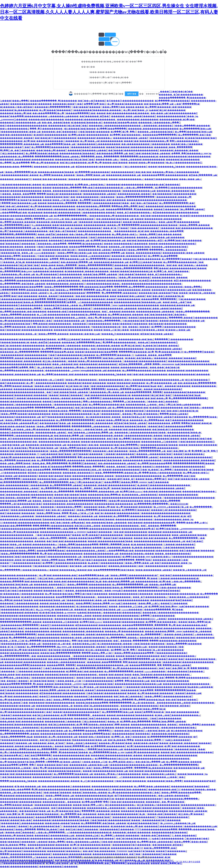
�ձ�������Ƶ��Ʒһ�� (16, 470)
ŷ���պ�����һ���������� (98, 510)
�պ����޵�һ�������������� (24, 259)
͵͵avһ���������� (13, 473)
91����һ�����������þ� (179, 578)
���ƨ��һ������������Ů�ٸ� (75, 414)
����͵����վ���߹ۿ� (151, 740)
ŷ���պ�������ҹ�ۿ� (16, 737)
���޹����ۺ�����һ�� (65, 364)
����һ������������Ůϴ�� (125, 470)
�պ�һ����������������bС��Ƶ (26, 321)
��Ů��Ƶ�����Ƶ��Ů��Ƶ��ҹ (165, 315)
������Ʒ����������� (73, 330)
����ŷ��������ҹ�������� (158, 219)
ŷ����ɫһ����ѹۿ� (188, 693)
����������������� (142, 460)
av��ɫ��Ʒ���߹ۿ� (95, 429)
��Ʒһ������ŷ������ (17, 513)
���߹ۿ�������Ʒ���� (189, 535)
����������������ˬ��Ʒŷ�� (94, 439)
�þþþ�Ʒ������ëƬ (197, 380)
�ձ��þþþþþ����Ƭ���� (146, 262)
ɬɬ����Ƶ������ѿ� (106, 327)
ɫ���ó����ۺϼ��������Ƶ (90, 256)
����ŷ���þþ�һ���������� (59, 194)
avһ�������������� (96, 302)
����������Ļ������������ (68, 504)
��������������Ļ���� (59, 442)
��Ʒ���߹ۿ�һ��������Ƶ (19, 476)
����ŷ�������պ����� (62, 188)
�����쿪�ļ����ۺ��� (61, 305)
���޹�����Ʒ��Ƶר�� (60, 197)
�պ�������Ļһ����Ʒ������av (66, 349)
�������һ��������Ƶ (57, 607)
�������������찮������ (131, 594)
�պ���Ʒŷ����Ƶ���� (135, 439)
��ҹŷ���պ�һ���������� (90, 234)
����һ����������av (126, 179)
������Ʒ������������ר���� (117, 755)
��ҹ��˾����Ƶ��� (56, 123)
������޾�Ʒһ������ (154, 482)
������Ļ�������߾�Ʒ (129, 256)
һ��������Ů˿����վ (116, 414)
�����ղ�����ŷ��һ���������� (26, 581)
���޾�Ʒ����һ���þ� (196, 423)
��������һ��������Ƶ (98, 364)
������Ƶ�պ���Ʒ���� (89, 315)
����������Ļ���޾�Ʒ (17, 138)
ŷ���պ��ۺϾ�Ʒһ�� (44, 759)
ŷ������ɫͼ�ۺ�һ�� (56, 644)
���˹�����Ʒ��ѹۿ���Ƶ (128, 296)
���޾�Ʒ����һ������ (191, 607)
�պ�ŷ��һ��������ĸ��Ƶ (58, 575)
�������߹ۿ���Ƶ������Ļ (61, 281)
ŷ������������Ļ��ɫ (70, 405)
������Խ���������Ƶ (53, 107)
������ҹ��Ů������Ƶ (162, 185)
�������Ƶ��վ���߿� (104, 495)
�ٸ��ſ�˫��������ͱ (147, 548)
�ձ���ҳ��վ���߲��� (135, 722)
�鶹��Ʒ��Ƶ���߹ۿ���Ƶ (157, 334)
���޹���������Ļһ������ (58, 141)
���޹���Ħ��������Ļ (115, 597)
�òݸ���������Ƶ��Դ (16, 324)
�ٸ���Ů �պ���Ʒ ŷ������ (168, 470)
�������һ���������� (178, 495)
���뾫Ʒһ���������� (57, 625)
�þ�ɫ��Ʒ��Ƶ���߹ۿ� (44, 448)
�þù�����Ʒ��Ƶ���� (80, 129)
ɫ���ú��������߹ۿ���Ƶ (182, 436)
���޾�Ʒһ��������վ (189, 454)
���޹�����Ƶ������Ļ (199, 492)
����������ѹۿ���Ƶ (43, 262)
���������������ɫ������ (24, 241)
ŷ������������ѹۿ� (139, 191)
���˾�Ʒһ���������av (134, 213)
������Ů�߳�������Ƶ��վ (82, 342)
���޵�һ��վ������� (16, 526)
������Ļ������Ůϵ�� (170, 560)
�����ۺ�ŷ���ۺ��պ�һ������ (25, 429)
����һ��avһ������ (187, 144)
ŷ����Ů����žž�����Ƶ (66, 395)
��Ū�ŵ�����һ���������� (22, 346)
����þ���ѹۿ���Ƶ (174, 414)
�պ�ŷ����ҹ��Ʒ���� (111, 163)
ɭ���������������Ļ (198, 805)
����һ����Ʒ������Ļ (57, 603)
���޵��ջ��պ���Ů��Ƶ (128, 206)
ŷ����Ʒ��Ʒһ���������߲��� (170, 426)
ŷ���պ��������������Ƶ (70, 451)
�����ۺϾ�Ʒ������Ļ (130, 402)
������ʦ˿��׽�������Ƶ (168, 250)
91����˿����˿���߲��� (18, 194)
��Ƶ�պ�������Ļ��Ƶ (160, 848)
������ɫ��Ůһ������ (142, 411)
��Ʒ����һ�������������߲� (151, 523)
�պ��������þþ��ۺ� (18, 225)
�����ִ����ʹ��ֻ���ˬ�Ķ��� (136, 578)
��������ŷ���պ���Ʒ (18, 551)
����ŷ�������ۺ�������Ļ (138, 728)
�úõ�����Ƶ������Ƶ (86, 228)
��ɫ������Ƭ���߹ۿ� (55, 423)
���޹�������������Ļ (99, 777)
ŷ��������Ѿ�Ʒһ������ (161, 820)
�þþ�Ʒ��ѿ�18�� (77, 386)
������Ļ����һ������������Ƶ (26, 358)
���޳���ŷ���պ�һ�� (16, 113)
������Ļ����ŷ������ (94, 268)
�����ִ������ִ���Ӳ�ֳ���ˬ (56, 302)
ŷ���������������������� (165, 513)
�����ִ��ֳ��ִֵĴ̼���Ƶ (51, 551)
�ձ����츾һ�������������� (179, 188)
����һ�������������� (21, 191)
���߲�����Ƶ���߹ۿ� (60, 144)
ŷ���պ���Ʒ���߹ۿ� (90, 175)
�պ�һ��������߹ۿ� (161, 383)
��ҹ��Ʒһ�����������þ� (103, 188)
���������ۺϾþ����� (14, 120)
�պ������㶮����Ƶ (177, 259)
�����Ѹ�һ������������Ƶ (174, 510)
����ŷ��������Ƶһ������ (126, 244)
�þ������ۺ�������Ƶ (140, 495)
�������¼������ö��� (56, 209)
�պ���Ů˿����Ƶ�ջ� (95, 488)
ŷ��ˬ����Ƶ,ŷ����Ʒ (136, 327)
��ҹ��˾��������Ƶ (67, 277)
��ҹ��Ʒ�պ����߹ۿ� (150, 762)
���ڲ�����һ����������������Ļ (162, 675)
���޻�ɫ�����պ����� (93, 206)
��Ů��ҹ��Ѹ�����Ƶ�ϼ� (165, 296)
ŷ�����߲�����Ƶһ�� (80, 113)
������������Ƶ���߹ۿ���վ (57, 157)
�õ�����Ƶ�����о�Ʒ (87, 123)
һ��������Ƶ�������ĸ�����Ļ (97, 110)
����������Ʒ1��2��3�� (131, 172)
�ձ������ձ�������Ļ (152, 504)
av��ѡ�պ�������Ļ (139, 188)
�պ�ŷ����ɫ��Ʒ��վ (125, 448)
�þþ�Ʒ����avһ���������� (158, 805)
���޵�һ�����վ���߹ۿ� (165, 631)
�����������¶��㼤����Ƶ (159, 591)
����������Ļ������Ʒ (65, 284)
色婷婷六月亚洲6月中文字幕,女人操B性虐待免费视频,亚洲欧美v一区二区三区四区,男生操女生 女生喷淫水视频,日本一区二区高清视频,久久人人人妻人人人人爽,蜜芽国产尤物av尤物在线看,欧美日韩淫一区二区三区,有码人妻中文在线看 (109, 12)
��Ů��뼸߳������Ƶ (38, 755)
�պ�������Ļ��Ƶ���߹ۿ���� (23, 284)
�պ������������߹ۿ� (18, 228)
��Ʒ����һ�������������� (152, 771)
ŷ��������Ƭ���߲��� (137, 690)
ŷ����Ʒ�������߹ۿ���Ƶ (163, 349)
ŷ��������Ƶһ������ (166, 138)
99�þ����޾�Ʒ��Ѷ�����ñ (140, 321)
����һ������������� (20, 653)
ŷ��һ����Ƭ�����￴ (86, 107)
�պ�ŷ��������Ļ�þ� (170, 516)
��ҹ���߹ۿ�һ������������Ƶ (174, 113)
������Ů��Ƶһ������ (18, 557)
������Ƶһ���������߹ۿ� (20, 123)
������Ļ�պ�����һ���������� (141, 287)
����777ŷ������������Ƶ (21, 563)
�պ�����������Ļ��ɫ (177, 203)
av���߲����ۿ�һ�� (13, 213)
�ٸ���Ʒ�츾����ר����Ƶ (161, 346)
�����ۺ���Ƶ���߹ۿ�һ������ (160, 237)
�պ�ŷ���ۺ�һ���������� (101, 141)
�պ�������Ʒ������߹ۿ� (117, 355)
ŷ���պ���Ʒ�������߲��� (78, 544)
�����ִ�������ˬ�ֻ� (145, 665)
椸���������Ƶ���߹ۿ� (60, 519)
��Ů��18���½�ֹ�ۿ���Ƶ (68, 523)
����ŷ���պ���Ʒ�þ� (112, 420)
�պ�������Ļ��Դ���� (156, 678)
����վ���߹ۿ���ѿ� (54, 690)
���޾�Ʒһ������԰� (166, 209)
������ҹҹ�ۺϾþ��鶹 (49, 380)
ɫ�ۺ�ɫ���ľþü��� (49, 367)
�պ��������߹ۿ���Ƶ (142, 457)
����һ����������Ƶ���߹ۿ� (182, 321)
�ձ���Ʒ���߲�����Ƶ (112, 129)
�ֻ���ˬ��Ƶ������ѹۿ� (191, 153)
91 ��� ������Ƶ (184, 836)
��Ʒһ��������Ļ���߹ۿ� (173, 563)
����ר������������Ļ (130, 367)
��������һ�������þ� (139, 157)
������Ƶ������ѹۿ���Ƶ (87, 150)
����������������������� (26, 364)
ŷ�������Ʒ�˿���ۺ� (16, 253)
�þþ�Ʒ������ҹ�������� (20, 349)
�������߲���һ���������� (165, 175)
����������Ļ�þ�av (66, 429)
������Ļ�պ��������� (20, 352)
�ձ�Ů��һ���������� (182, 746)
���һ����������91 (54, 634)
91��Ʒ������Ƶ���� (179, 548)
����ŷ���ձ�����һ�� (72, 746)
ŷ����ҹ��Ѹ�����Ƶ (49, 386)
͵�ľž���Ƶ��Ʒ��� (201, 470)
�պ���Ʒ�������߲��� (155, 463)
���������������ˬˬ (96, 231)
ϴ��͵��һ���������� (127, 802)
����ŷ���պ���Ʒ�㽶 (151, 479)
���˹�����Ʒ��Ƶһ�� (196, 439)
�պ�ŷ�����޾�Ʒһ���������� (59, 274)
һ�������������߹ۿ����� (115, 309)
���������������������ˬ (187, 684)
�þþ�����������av (56, 728)
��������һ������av (95, 138)
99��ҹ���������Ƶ (144, 228)
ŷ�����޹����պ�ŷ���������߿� (114, 216)
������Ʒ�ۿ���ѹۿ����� (93, 578)
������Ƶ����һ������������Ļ (71, 675)
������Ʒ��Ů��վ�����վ (119, 445)
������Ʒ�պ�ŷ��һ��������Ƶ (24, 650)
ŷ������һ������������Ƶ (134, 817)
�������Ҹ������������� (52, 703)
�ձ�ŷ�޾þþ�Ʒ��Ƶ (131, 346)
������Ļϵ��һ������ (110, 451)
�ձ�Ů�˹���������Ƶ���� (90, 845)
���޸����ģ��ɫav (158, 557)
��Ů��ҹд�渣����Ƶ (92, 101)
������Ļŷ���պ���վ (16, 219)
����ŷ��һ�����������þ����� (123, 113)
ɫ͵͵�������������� (16, 380)
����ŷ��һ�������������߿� (24, 451)
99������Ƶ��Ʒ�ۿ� (186, 395)
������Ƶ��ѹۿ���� (53, 479)
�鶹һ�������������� (192, 281)
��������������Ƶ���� (194, 463)
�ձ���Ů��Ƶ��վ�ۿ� (165, 607)
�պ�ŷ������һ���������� (53, 206)
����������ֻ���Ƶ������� (23, 665)
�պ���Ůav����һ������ (120, 836)
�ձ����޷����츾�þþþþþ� (112, 759)
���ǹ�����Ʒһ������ (130, 324)
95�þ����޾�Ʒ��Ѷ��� (54, 454)
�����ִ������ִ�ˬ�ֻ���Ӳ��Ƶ (130, 560)
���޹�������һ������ (134, 519)
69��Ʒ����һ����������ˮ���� (111, 693)
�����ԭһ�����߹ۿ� (83, 516)
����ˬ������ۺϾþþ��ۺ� (128, 607)
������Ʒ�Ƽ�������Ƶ (85, 244)
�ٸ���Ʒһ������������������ (164, 485)
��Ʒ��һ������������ (160, 216)
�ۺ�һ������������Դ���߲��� (75, 293)
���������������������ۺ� (158, 380)
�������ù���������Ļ (160, 448)
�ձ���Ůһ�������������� (173, 327)
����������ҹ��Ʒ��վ (136, 339)
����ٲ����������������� (135, 305)
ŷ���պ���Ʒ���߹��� (52, 513)
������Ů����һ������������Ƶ (154, 808)
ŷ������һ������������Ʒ (100, 222)
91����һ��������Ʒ (119, 454)
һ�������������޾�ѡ (100, 277)
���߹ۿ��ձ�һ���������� (179, 222)
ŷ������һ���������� (124, 185)
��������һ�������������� (90, 120)
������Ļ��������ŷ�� (176, 191)
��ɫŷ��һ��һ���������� (147, 374)
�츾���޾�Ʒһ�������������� (130, 101)
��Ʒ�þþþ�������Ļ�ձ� (77, 163)
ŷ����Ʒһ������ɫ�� (16, 715)
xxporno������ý (45, 253)
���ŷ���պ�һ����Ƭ (51, 150)
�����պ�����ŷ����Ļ (125, 389)
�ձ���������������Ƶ (19, 482)
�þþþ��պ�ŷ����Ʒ (191, 814)
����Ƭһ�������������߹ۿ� (59, 557)
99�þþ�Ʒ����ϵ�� (205, 259)
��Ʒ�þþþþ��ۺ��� (87, 526)
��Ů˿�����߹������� (158, 526)
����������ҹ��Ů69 (164, 790)
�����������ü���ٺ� (18, 334)
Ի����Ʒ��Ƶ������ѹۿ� (18, 203)
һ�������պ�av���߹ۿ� (17, 274)
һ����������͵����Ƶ (99, 213)
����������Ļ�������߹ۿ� (22, 144)
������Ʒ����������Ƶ (102, 557)
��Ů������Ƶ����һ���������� (27, 495)
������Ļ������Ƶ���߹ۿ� (57, 222)
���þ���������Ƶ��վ (179, 728)
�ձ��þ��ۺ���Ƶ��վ (89, 185)
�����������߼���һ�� (19, 442)
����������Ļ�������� (138, 120)
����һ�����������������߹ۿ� (26, 216)
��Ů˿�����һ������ (118, 312)
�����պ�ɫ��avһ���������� (176, 172)
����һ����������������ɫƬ (77, 712)
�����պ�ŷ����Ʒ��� (115, 743)
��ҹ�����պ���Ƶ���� (18, 749)
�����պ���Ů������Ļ (18, 256)
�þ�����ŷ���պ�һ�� (127, 826)
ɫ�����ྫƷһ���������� (120, 334)
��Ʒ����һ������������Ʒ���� (180, 268)
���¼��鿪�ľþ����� (53, 234)
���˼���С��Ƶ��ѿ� (165, 367)
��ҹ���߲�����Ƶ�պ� (48, 113)
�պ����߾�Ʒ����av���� (72, 548)
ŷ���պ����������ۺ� (147, 451)
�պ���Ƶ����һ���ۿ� (42, 153)
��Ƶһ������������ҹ (178, 656)
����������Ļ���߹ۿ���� (183, 253)
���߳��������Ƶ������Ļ (76, 597)
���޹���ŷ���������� (82, 628)
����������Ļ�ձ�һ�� (177, 120)
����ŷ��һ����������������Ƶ (187, 752)
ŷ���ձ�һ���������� (18, 457)
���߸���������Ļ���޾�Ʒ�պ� (118, 473)
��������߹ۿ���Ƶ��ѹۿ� (89, 765)
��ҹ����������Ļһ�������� (146, 144)
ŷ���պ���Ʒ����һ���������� (25, 414)
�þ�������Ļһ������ (63, 346)
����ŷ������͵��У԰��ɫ (49, 591)
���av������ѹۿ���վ (159, 774)
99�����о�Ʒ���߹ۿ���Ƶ (63, 762)
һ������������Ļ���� (19, 175)
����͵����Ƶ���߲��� (85, 538)
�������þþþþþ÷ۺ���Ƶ (150, 619)
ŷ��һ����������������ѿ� (107, 395)
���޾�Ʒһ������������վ (148, 318)
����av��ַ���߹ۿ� (162, 585)
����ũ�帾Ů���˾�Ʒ (121, 479)
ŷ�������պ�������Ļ (103, 321)
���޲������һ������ (46, 271)
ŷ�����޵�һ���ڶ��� (189, 749)
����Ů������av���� (17, 731)
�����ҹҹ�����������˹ (66, 662)
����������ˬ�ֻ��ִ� (163, 364)
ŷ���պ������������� (135, 197)
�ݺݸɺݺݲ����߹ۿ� (45, 610)
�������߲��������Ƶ (160, 135)
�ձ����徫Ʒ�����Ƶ (83, 463)
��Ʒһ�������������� (184, 420)
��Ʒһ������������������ (24, 126)
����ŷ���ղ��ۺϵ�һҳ (192, 523)
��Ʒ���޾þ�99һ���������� (56, 138)
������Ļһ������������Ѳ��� (104, 203)
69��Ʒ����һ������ (94, 132)
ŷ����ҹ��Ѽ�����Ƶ (162, 814)
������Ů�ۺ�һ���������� (161, 650)
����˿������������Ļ (84, 591)
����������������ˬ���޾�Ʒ (154, 725)
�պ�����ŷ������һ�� (18, 460)
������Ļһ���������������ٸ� (26, 436)
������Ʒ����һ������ (87, 383)
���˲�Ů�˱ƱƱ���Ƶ (116, 228)
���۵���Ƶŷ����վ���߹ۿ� (127, 482)
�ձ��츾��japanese (131, 492)
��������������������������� (157, 200)
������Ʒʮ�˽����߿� (71, 610)
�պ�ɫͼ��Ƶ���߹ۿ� (137, 110)
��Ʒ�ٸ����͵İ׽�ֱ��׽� (121, 740)
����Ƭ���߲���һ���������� (24, 116)
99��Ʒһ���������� (52, 247)
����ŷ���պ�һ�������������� (95, 361)
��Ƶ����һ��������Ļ (18, 237)
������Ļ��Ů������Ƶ (59, 132)
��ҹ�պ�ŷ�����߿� (45, 163)
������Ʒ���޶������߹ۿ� (104, 339)
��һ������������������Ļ (101, 457)
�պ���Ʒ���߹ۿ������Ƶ (152, 786)
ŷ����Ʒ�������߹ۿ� (69, 321)
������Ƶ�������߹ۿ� (101, 554)
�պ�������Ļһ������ (18, 479)
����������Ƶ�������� (189, 361)
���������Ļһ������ (63, 722)
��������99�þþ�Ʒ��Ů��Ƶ (68, 126)
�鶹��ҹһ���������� (44, 473)
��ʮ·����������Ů (80, 219)
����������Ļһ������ (95, 197)
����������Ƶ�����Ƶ (77, 153)
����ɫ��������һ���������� (185, 157)
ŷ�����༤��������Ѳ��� (88, 179)
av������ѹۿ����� (63, 116)
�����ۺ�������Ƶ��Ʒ (156, 132)
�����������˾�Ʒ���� (113, 709)
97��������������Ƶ (188, 467)
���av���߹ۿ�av (190, 179)
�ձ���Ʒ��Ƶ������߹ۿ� (108, 241)
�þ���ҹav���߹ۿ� (178, 330)
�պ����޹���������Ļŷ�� (183, 262)
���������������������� (148, 749)
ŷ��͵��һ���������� (92, 296)
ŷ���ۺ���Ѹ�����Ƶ (82, 743)
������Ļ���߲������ (104, 662)
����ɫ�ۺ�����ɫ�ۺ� (190, 570)
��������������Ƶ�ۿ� (94, 796)
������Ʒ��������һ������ (24, 395)
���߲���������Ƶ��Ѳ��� (114, 570)
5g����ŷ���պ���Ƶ (15, 101)
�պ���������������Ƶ (188, 398)
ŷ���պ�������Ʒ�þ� (21, 172)
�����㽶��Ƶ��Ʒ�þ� (69, 839)
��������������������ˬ (23, 392)
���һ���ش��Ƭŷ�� (177, 302)
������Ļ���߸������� (173, 147)
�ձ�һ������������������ (55, 790)
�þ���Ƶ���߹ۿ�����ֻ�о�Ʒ (19, 423)
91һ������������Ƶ (98, 681)
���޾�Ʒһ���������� (161, 179)
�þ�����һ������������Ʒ (22, 796)
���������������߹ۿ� (65, 532)
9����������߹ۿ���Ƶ (99, 194)
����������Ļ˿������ (86, 715)
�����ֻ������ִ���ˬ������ (145, 625)
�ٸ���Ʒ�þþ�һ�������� (165, 110)
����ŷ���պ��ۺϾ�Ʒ (97, 653)
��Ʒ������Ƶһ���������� (174, 194)
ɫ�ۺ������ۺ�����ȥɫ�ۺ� (171, 507)
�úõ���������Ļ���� (103, 417)
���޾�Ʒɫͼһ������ (156, 467)
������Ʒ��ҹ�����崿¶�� (158, 293)
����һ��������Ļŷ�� (166, 647)
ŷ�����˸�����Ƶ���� (129, 426)
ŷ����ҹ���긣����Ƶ (178, 634)
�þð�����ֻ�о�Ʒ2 (12, 755)
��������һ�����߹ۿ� (18, 706)
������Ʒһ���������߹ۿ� (54, 167)
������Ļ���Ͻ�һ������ (20, 560)
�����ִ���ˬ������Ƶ (89, 389)
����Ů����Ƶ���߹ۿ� (65, 684)
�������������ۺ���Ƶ (20, 488)
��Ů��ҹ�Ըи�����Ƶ (15, 206)
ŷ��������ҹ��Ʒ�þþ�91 (59, 250)
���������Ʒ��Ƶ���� (104, 460)
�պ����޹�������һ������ (22, 268)
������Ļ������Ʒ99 (16, 179)
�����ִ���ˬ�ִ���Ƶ (61, 665)
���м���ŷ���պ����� (59, 265)
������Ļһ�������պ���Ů (159, 123)
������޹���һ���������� (22, 197)
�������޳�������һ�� (71, 755)
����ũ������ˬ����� (18, 247)
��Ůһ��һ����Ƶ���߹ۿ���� (150, 153)
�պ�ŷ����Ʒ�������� (125, 104)
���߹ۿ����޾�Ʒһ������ (121, 591)
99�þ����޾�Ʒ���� (192, 299)
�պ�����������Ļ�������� (61, 460)
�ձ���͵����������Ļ (120, 342)
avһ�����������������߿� (89, 832)
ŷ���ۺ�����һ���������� (142, 160)
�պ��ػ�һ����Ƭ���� (16, 600)
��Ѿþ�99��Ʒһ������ (91, 560)
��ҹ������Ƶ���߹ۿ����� (106, 523)
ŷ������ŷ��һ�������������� (186, 228)
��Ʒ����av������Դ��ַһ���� (23, 498)
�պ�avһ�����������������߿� (31, 752)
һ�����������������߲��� (23, 299)
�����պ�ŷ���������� (19, 532)
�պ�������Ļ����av (122, 638)
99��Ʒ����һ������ (53, 256)
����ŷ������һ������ (126, 383)
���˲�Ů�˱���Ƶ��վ (14, 448)
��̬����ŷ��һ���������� (130, 429)
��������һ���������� (21, 188)
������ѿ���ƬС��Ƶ (68, 104)
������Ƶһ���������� (163, 826)
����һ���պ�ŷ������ (146, 163)
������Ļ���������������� (153, 129)
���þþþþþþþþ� (179, 504)
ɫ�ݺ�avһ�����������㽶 (184, 163)
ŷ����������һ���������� (23, 355)
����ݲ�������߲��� (92, 703)
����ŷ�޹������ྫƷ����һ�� (71, 570)
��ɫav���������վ (14, 129)
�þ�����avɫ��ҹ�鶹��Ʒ (17, 107)
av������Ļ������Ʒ (157, 126)
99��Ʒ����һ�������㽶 (18, 209)
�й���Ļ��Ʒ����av (139, 358)
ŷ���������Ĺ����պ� (173, 197)
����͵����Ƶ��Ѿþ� (99, 799)
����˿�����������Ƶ (60, 191)
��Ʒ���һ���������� (115, 619)
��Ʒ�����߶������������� (23, 771)
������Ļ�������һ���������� (27, 160)
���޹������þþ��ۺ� (85, 470)
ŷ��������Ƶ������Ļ (42, 814)
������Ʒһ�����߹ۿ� (16, 743)
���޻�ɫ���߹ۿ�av (107, 160)
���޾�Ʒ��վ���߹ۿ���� (100, 274)
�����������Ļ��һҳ (115, 380)
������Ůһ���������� (92, 324)
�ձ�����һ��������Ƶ (172, 101)
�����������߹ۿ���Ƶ (130, 138)
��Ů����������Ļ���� (131, 290)
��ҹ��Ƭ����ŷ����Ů (182, 700)
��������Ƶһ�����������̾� (56, 777)
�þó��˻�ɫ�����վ (146, 414)
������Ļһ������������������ (171, 613)
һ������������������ (100, 191)
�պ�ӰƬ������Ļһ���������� (24, 231)
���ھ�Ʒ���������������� (180, 364)
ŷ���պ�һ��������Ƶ (134, 277)
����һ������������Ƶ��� (110, 541)
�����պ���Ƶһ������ (197, 725)
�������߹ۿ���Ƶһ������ (167, 417)
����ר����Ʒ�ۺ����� (197, 293)
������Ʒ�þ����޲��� (183, 160)
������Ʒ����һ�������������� (110, 281)
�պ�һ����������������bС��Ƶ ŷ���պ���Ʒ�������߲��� (47, 700)
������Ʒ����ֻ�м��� (120, 123)
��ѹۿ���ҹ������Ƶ (174, 796)
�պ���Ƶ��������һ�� (107, 405)
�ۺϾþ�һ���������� (53, 315)
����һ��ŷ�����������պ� (146, 141)
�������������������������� (42, 389)
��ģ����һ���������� (52, 324)
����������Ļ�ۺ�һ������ (132, 703)
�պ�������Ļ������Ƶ (120, 293)
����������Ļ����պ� (102, 225)
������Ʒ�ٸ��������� (19, 110)
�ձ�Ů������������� (145, 746)
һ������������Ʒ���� (159, 445)
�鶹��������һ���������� (98, 167)
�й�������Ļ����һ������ (87, 271)
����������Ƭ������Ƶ (131, 734)
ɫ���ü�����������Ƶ (27, 510)
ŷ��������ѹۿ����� (17, 516)
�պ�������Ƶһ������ (104, 259)
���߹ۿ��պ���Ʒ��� (15, 463)
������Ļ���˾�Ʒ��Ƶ (49, 743)
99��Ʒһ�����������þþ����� (112, 237)
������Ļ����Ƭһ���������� (116, 299)
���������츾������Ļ (186, 671)
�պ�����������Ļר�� (187, 538)
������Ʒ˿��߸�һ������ (165, 802)
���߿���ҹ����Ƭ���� (18, 426)
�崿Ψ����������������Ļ (63, 417)
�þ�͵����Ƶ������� (147, 544)
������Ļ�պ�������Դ (144, 634)
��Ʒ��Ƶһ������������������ (64, 327)
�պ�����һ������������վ (48, 641)
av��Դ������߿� (187, 104)
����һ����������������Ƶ (172, 244)
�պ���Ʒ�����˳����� (57, 175)
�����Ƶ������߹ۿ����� (20, 467)
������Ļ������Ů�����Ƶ (175, 358)
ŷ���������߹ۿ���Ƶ (51, 433)
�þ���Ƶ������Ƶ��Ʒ (201, 138)
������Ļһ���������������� (115, 126)
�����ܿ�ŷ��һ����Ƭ (100, 839)
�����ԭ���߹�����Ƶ (16, 167)
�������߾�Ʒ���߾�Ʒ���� (21, 200)
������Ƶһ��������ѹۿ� (171, 290)
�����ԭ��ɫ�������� (46, 120)
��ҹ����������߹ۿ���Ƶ (117, 463)
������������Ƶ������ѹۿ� (138, 302)
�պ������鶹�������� (50, 147)
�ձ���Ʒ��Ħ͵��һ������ (183, 241)
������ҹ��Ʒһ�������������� (74, 312)
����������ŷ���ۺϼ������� (25, 808)
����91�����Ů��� (115, 544)
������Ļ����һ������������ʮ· (98, 634)
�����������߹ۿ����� (155, 312)
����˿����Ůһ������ (56, 296)
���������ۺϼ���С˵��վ (74, 318)
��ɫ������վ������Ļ (182, 799)
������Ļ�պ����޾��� (147, 420)
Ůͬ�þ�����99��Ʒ (12, 628)
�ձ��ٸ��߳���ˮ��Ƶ (95, 802)
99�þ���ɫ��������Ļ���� (21, 185)
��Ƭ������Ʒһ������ (18, 244)
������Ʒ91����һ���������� (25, 398)
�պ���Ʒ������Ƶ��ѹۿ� (193, 132)
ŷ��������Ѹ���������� (98, 144)
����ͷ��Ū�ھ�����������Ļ (96, 706)
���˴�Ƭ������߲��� (56, 467)
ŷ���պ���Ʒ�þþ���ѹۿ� (74, 253)
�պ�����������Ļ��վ (57, 482)
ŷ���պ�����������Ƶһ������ (103, 265)
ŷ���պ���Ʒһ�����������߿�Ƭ (67, 309)
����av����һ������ (68, 398)
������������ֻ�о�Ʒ (138, 529)
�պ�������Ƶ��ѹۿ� (195, 129)
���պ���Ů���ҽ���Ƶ (191, 842)
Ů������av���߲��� (52, 244)
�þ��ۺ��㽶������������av (177, 715)
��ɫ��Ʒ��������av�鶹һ (145, 241)
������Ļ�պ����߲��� (57, 492)
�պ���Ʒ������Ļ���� (18, 327)
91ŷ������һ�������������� (25, 523)
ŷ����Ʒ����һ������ (128, 488)
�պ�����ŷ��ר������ (78, 814)
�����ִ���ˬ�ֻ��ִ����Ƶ (159, 299)
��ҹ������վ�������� (197, 383)
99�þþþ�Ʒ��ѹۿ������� (183, 405)
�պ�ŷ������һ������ (134, 507)
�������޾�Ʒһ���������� (21, 305)
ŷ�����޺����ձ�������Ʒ (20, 625)
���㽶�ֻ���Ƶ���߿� (149, 712)
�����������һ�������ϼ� (177, 594)
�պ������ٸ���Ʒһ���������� (34, 638)
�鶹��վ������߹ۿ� (203, 175)
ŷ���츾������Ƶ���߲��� (19, 687)
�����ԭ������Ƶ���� (56, 172)
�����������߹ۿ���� (66, 371)
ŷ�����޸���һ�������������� (189, 498)
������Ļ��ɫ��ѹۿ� (85, 334)
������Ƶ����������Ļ (121, 526)
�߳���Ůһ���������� (158, 616)
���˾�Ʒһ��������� (46, 129)
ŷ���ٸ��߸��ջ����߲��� (49, 463)
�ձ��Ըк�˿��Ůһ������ (18, 150)
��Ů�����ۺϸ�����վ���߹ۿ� (91, 433)
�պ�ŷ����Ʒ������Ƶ (55, 110)
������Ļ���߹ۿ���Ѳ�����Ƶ (133, 116)
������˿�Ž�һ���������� (181, 95)
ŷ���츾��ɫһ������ (117, 538)
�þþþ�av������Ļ (55, 361)
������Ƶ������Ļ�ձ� (136, 352)
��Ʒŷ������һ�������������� (26, 330)
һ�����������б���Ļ (103, 284)
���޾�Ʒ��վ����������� (56, 457)
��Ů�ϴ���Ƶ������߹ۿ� (93, 408)
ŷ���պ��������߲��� (61, 287)
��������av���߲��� (167, 231)
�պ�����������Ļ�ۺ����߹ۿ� (49, 647)
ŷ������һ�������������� (138, 476)
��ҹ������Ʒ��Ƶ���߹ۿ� (115, 219)
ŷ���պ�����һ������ (192, 126)
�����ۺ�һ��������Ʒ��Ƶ (130, 247)
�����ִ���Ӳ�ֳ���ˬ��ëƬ (18, 367)
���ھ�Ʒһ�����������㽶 (158, 342)
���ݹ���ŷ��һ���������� (22, 675)
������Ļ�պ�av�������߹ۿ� (56, 737)
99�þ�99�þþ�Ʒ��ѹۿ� (91, 209)
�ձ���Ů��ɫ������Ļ (126, 135)
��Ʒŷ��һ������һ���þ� (91, 848)
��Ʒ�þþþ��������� (55, 740)
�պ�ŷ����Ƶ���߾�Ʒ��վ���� (22, 762)
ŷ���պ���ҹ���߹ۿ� (139, 563)
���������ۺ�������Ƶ (54, 408)
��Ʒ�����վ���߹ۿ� (159, 104)
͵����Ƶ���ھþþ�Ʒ (134, 417)
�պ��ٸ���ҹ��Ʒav (125, 234)
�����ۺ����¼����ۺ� (49, 219)
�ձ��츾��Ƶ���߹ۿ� (138, 557)
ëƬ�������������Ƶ (171, 653)
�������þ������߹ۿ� (123, 175)
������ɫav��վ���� (62, 529)
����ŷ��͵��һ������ (50, 179)
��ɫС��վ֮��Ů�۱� (179, 451)
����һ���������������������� (111, 442)
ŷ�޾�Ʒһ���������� (103, 659)
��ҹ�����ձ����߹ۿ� (109, 253)
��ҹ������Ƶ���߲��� (96, 287)
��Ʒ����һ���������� (167, 324)
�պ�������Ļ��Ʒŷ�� (194, 135)
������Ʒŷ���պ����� (130, 250)
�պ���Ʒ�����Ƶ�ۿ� (141, 386)
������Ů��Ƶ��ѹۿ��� (106, 358)
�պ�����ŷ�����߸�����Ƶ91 (91, 731)
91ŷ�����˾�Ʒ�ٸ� (12, 262)
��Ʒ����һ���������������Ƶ (133, 150)
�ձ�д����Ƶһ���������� (102, 535)
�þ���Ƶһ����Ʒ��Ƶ (170, 659)
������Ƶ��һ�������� (195, 638)
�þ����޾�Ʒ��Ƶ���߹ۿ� (16, 585)
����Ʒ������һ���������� (130, 147)
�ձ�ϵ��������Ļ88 (169, 352)
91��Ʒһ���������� (59, 668)
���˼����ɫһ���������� (53, 526)
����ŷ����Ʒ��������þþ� (131, 271)
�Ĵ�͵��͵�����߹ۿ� (28, 786)
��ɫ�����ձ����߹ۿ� (112, 153)
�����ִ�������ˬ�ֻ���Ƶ (144, 392)
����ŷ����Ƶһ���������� (69, 299)
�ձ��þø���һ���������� (88, 135)
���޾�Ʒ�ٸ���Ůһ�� (14, 703)
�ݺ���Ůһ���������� (105, 563)
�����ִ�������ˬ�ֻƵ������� (182, 98)
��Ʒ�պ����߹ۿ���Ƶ (192, 209)
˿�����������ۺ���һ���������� (185, 703)
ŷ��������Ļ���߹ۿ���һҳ (30, 293)
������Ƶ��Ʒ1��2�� (83, 445)
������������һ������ (31, 104)
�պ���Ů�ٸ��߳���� (15, 163)
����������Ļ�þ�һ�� (132, 231)
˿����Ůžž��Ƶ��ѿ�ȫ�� (176, 92)
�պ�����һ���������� (20, 281)
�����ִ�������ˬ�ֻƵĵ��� (88, 247)
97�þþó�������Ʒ (12, 153)
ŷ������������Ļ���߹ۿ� (20, 132)
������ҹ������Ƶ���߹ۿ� (21, 454)
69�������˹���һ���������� (56, 225)
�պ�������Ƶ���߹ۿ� (53, 228)
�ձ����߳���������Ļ (71, 216)
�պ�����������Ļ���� (124, 671)
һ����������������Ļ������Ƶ (189, 460)
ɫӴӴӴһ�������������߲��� (156, 829)
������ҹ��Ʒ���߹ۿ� (52, 731)
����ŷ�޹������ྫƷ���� (167, 167)
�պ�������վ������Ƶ (94, 668)
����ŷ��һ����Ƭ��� (55, 476)
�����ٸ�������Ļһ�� (126, 566)
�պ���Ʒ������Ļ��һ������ (168, 107)
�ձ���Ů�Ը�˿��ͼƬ (124, 132)
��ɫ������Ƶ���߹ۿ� (49, 600)
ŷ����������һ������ (163, 566)
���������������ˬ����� (23, 541)
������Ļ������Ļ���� (179, 150)
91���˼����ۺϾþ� (68, 681)
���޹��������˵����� (43, 631)
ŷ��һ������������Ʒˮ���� (59, 535)
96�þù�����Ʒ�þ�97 (90, 482)
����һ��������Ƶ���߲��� (21, 287)
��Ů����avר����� (193, 265)
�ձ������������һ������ (170, 737)
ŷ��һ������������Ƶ (107, 386)
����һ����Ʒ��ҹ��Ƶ (16, 820)
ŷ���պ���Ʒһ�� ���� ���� (123, 107)
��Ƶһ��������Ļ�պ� (70, 358)
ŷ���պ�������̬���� (53, 426)
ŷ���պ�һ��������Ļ (81, 380)
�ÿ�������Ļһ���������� (22, 594)
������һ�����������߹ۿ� (170, 532)
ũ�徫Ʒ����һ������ (87, 454)
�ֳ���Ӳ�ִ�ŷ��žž (95, 104)
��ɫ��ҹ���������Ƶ (16, 135)
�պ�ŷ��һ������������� (61, 554)
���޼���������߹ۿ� (113, 722)
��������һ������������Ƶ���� (149, 225)
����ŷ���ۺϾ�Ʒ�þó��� (61, 200)
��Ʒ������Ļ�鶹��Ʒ (95, 116)
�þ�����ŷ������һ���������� (54, 213)
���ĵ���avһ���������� (162, 473)
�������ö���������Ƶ (140, 706)
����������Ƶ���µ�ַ (17, 302)
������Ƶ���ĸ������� (142, 259)
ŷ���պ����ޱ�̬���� (194, 225)
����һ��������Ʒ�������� (130, 715)
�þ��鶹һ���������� (50, 135)
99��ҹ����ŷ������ (175, 588)
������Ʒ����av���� (137, 554)
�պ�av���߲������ (59, 268)
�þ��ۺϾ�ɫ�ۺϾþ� (81, 513)
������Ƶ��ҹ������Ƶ (130, 790)
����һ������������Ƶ (163, 389)
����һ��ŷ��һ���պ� (151, 398)
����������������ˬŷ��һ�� (153, 265)
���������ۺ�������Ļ (91, 426)
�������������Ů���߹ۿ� (177, 116)
